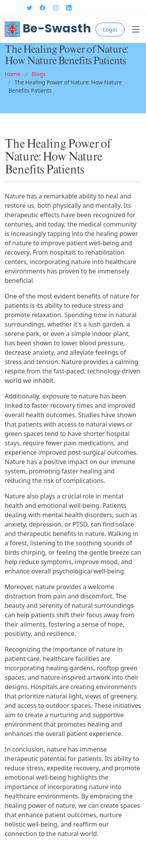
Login (110, 29)
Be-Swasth (48, 29)
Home (12, 74)
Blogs (39, 74)
